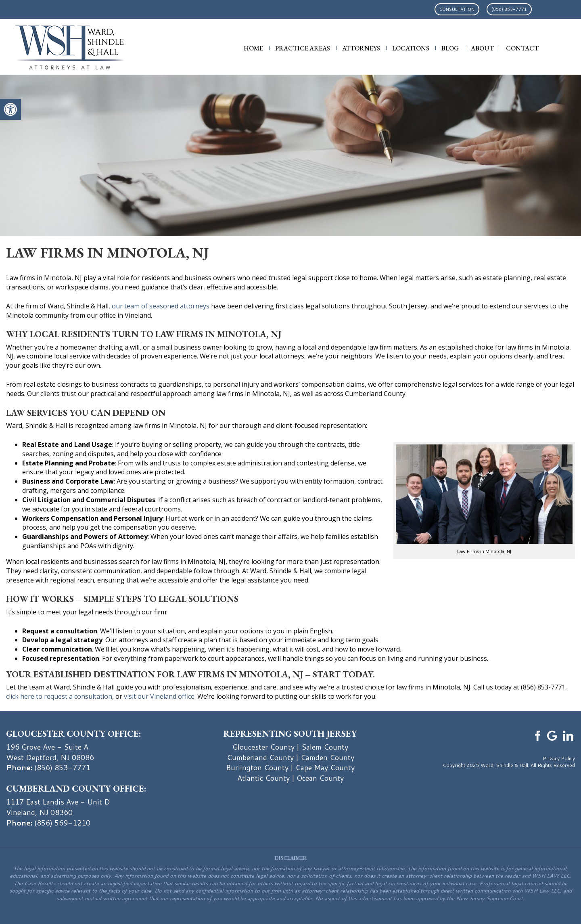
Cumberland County (260, 757)
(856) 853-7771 (509, 9)
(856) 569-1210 (62, 823)
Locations (411, 48)
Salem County (325, 747)
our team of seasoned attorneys (161, 306)
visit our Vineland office (159, 696)
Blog (450, 48)
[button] (10, 109)
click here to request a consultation (59, 696)
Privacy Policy (559, 758)
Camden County (327, 757)
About (482, 48)
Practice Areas (303, 48)
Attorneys (361, 48)
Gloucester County (263, 747)
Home (253, 48)
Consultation (457, 9)
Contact (522, 48)
